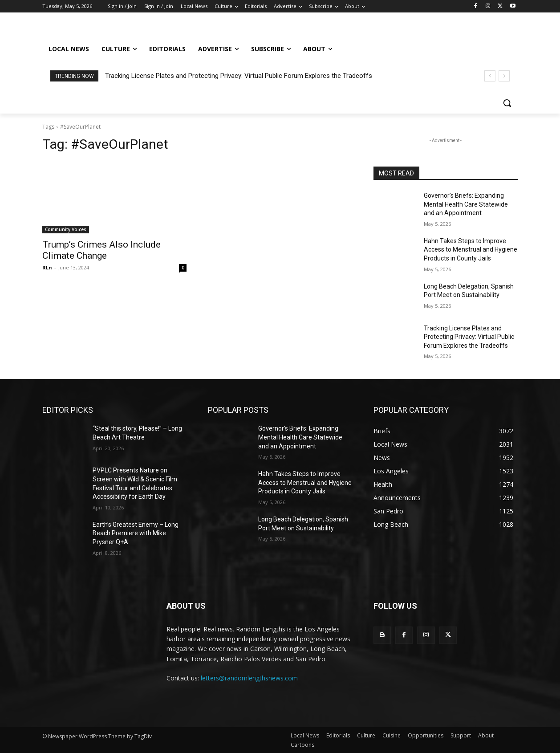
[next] (504, 76)
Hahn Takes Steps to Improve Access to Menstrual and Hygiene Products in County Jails (471, 250)
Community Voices (66, 229)
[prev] (490, 76)
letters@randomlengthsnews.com (249, 678)
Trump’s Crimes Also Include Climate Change (101, 250)
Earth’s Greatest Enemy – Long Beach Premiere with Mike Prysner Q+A (136, 533)
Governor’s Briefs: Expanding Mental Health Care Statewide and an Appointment (466, 204)
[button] (507, 103)
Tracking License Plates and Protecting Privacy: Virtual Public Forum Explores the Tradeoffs (239, 76)
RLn (47, 267)
